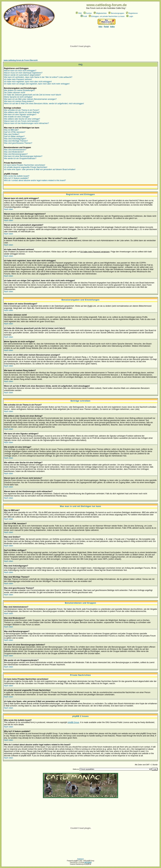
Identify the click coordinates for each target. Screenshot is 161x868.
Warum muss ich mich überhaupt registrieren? (23, 73)
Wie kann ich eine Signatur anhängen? (20, 115)
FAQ (79, 13)
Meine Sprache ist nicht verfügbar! (18, 97)
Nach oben (8, 209)
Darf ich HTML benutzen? (15, 132)
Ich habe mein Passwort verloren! (18, 79)
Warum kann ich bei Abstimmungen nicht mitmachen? (26, 123)
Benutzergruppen (116, 13)
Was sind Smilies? (12, 134)
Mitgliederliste (100, 13)
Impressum (80, 859)
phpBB (76, 861)
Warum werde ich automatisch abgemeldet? (22, 75)
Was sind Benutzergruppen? (16, 154)
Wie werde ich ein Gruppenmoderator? (20, 158)
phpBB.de (88, 864)
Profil (84, 16)
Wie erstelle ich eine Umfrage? (17, 117)
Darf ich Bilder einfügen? (14, 137)
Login (130, 16)
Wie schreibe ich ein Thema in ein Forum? (22, 110)
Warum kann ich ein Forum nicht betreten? (22, 121)
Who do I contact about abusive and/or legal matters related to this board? (35, 180)
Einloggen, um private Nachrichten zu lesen (107, 16)
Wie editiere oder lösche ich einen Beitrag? (22, 112)
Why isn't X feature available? (16, 178)
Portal (106, 27)
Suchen (88, 13)
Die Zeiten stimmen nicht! (15, 93)
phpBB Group (74, 722)
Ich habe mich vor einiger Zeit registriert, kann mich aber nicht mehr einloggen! (37, 84)
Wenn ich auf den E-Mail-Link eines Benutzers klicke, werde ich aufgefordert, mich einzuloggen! (44, 104)
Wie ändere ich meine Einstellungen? (19, 90)
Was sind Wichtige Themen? (16, 141)
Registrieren (132, 13)
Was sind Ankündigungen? (15, 139)
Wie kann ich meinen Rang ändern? (19, 101)
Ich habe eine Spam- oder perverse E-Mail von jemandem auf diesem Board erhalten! (40, 169)
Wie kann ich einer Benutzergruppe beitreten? (23, 156)
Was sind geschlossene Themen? (18, 143)
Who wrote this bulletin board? (17, 176)
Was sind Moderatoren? (14, 152)
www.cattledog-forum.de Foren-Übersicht (21, 60)
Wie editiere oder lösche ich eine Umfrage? (22, 119)
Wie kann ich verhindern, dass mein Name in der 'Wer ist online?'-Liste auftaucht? (38, 77)
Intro (100, 27)
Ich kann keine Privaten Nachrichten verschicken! (25, 165)
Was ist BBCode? (11, 130)
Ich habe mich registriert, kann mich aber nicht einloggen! (28, 82)
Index (112, 27)
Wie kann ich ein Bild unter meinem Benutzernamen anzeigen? (30, 99)
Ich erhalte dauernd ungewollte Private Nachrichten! (26, 167)
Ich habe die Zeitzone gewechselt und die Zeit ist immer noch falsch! (33, 95)
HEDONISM (88, 862)
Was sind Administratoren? (15, 150)
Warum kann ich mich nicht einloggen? (20, 71)
